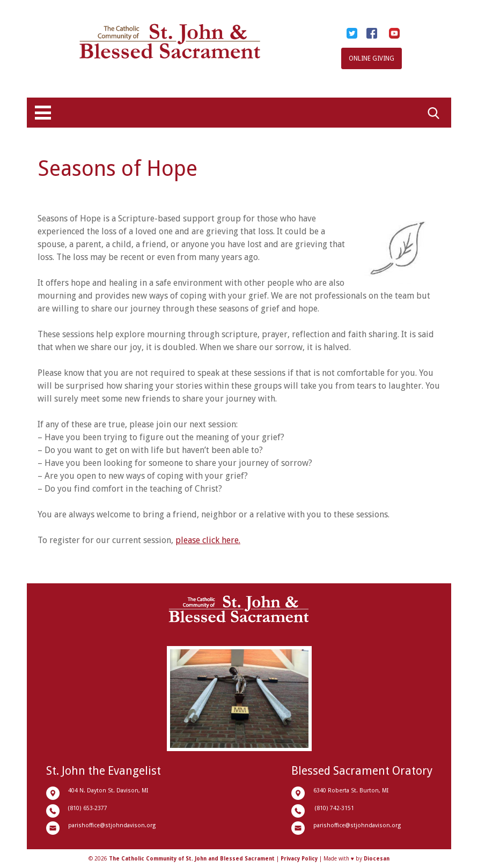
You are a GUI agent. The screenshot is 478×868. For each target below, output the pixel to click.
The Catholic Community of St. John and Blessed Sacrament (192, 859)
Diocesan (377, 859)
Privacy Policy (299, 859)
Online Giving (372, 58)
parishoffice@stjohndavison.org (112, 825)
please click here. (208, 540)
